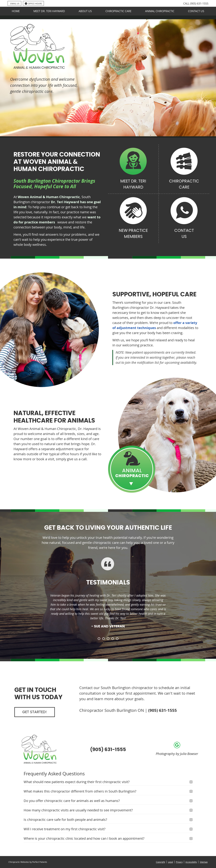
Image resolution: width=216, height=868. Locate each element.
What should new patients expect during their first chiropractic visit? (77, 782)
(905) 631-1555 (199, 4)
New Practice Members (133, 218)
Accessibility (191, 862)
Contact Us (196, 11)
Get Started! (35, 712)
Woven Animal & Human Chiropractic (49, 197)
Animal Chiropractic (160, 11)
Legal (170, 862)
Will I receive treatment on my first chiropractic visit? (65, 829)
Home (16, 11)
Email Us (15, 4)
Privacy (179, 862)
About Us (85, 11)
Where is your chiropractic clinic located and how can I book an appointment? (84, 838)
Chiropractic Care (118, 11)
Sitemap (204, 862)
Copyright (160, 862)
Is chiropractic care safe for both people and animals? (65, 820)
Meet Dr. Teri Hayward (49, 11)
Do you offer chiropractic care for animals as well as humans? (72, 801)
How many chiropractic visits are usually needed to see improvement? (78, 810)
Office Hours (33, 4)
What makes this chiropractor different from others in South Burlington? (80, 791)
